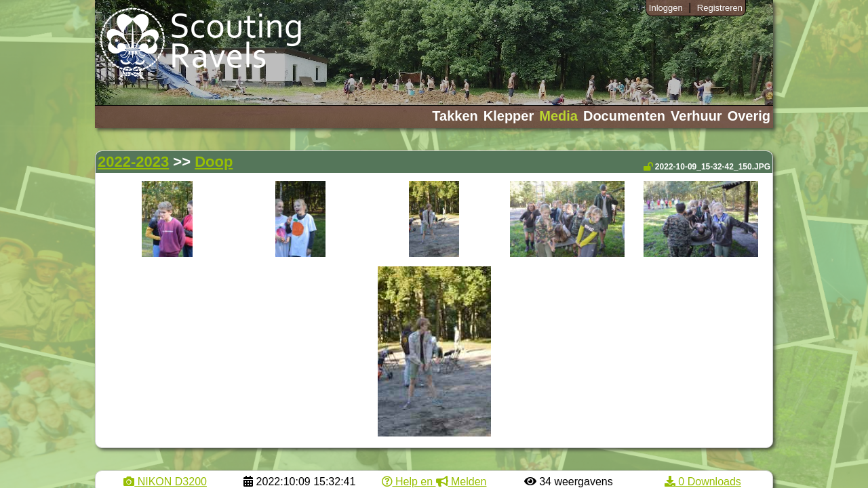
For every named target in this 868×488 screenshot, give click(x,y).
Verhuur (696, 116)
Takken (455, 116)
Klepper (509, 116)
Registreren (720, 8)
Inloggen (666, 8)
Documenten (624, 116)
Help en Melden (434, 482)
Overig (749, 116)
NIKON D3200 (165, 482)
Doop (214, 162)
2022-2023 (133, 162)
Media (558, 116)
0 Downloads (703, 482)
